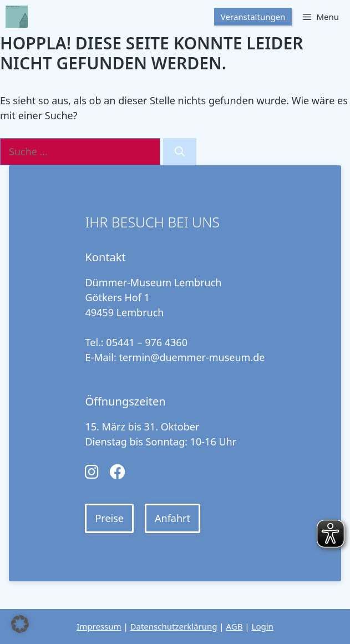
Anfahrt (173, 518)
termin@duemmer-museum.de (192, 357)
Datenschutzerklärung (174, 626)
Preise (109, 518)
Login (263, 626)
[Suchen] (180, 152)
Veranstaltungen (253, 17)
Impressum (99, 626)
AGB (234, 626)
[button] (20, 624)
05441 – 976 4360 (147, 342)
